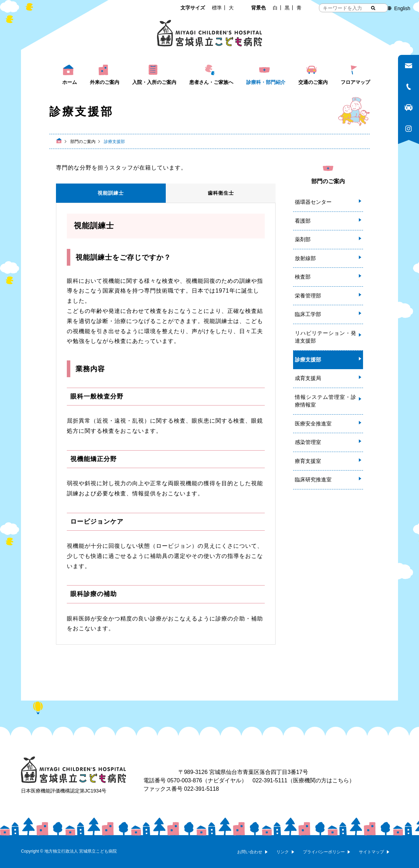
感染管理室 (308, 442)
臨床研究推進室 (313, 479)
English (402, 8)
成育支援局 (308, 378)
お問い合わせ (250, 852)
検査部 (303, 277)
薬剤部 (303, 239)
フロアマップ (355, 82)
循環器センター (313, 202)
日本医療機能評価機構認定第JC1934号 (64, 791)
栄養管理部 (308, 296)
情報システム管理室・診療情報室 (325, 401)
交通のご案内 (313, 82)
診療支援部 (308, 360)
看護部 (303, 221)
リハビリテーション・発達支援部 (325, 337)
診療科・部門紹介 (266, 82)
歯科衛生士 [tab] (221, 193)
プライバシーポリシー (324, 852)
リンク (283, 852)
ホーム (70, 82)
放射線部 (305, 258)
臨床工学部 (308, 314)
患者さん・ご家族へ (211, 82)
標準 (217, 8)
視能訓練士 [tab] (111, 193)
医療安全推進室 (313, 424)
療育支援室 (308, 461)
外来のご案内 (105, 82)
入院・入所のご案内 (154, 82)
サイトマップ (371, 852)
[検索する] (373, 8)
